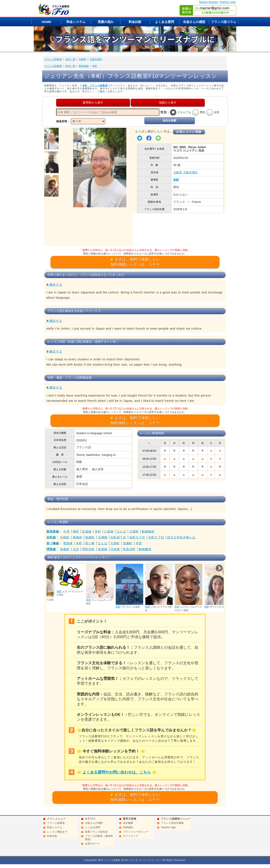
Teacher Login (228, 2)
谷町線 (51, 537)
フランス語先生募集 (172, 823)
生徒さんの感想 (194, 22)
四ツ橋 (90, 543)
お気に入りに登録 (189, 132)
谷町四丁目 (118, 537)
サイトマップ (131, 836)
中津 (66, 531)
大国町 (134, 531)
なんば (121, 531)
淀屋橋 (87, 531)
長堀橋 (103, 549)
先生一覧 (70, 59)
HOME (47, 22)
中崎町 (65, 537)
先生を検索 (169, 120)
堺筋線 (51, 549)
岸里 (139, 543)
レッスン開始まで (57, 832)
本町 (95, 66)
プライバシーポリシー (136, 832)
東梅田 (78, 537)
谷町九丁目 (156, 537)
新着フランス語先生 (96, 832)
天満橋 (103, 537)
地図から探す (168, 103)
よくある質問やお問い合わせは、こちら (117, 772)
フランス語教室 (53, 59)
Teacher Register (208, 2)
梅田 (76, 531)
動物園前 (148, 531)
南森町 (90, 537)
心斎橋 (109, 531)
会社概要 (128, 823)
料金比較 (135, 22)
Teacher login (168, 827)
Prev (51, 568)
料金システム (76, 22)
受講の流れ (106, 22)
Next (219, 568)
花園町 (128, 543)
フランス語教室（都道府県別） (99, 838)
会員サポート (93, 844)
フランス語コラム (224, 22)
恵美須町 (129, 549)
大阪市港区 (96, 59)
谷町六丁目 (137, 537)
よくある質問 (165, 22)
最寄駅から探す (93, 103)
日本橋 (115, 549)
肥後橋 (68, 543)
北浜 (76, 549)
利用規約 (128, 827)
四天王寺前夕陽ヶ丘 (181, 537)
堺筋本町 (88, 549)
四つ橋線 (53, 543)
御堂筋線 (84, 66)
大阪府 (82, 59)
